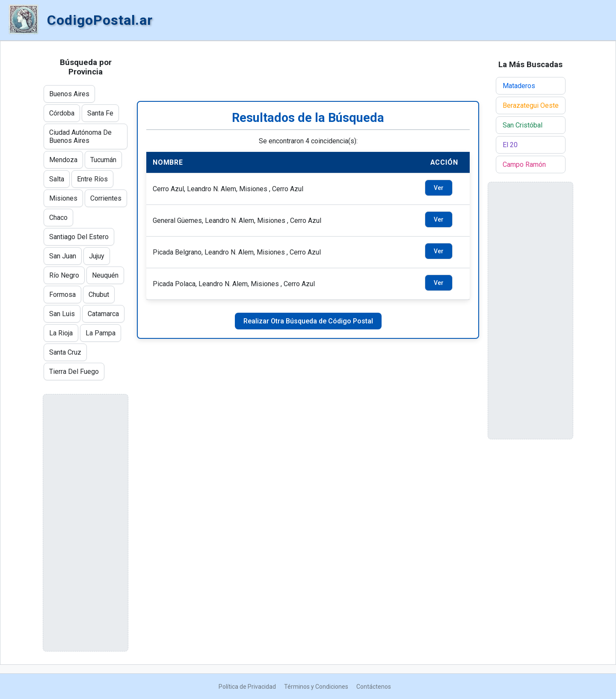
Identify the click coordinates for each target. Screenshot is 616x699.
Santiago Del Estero (79, 237)
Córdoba (62, 113)
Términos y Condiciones (316, 687)
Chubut (99, 295)
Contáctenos (374, 687)
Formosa (62, 295)
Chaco (58, 218)
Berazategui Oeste (531, 105)
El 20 (510, 145)
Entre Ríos (92, 179)
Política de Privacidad (247, 687)
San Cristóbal (523, 125)
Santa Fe (100, 113)
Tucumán (103, 160)
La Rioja (61, 333)
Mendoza (63, 160)
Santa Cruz (65, 352)
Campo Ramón (524, 164)
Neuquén (105, 275)
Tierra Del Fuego (74, 372)
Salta (57, 179)
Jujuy (97, 256)
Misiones (63, 198)
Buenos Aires (69, 94)
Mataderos (519, 86)
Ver (439, 188)
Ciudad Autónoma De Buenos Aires (80, 136)
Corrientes (106, 198)
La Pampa (101, 333)
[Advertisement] (308, 71)
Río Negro (64, 275)
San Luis (62, 314)
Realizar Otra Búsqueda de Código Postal (308, 321)
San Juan (63, 256)
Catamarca (103, 314)
